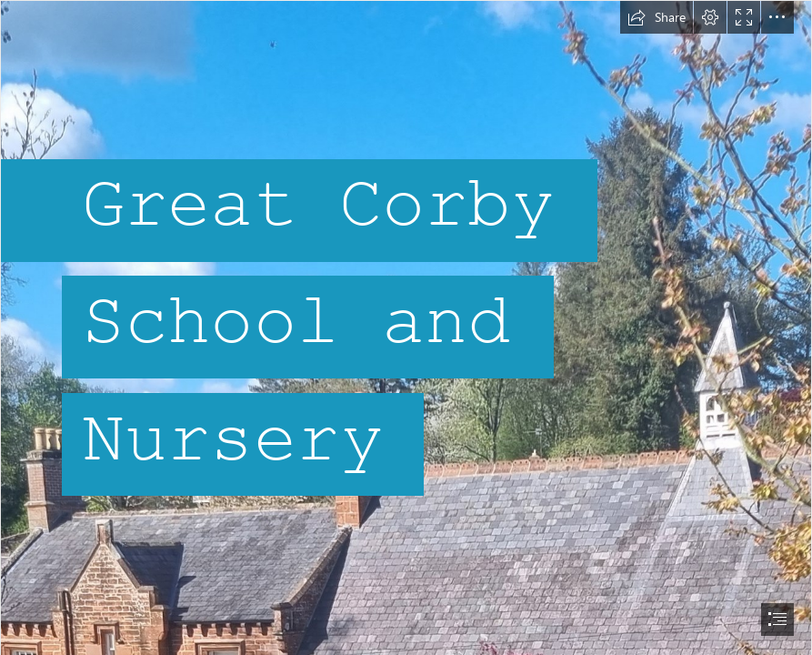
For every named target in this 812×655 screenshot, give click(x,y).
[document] (406, 327)
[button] (657, 17)
